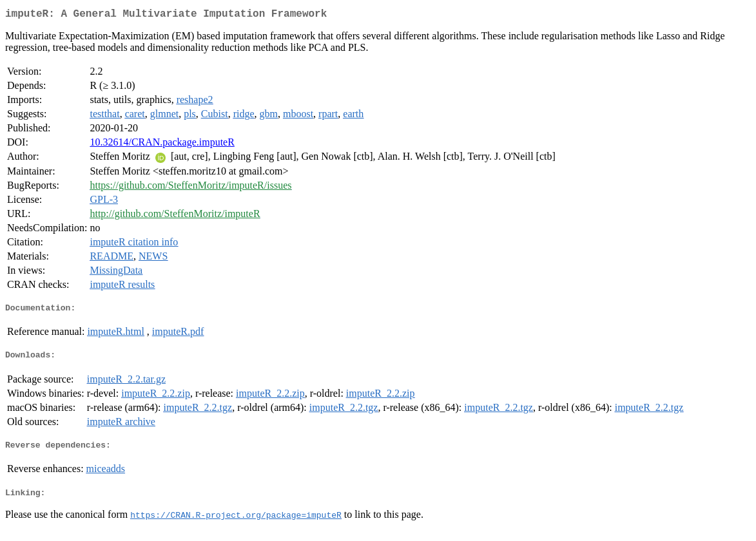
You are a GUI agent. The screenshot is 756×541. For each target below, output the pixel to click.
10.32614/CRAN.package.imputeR (162, 145)
